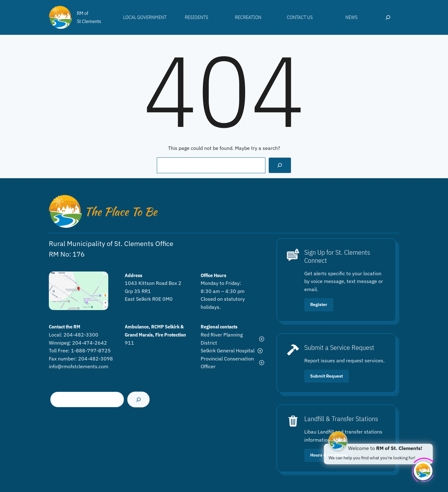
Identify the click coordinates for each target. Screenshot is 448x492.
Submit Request (327, 376)
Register (319, 304)
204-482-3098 (96, 359)
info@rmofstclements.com (79, 366)
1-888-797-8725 (91, 350)
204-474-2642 (90, 343)
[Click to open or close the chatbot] (423, 470)
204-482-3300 (81, 335)
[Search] (280, 165)
